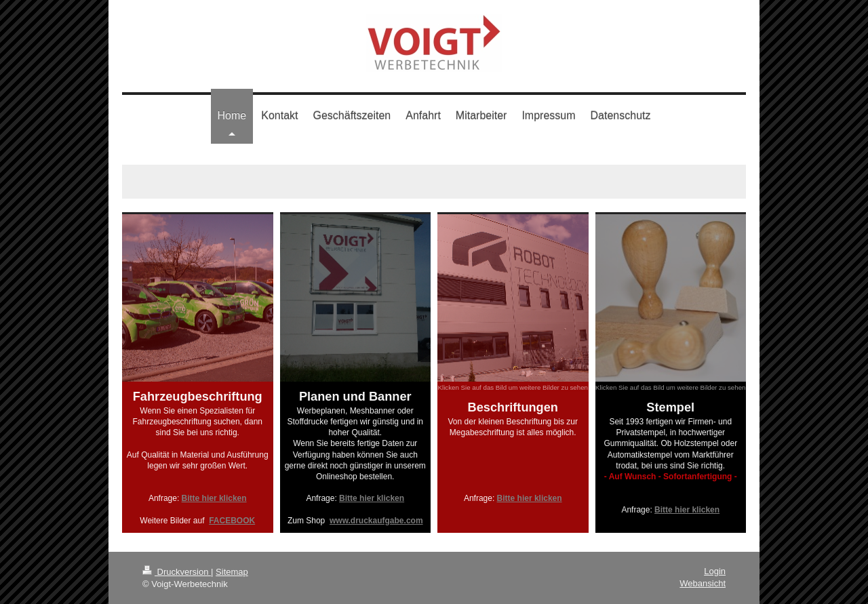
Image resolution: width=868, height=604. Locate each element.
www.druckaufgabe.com (376, 521)
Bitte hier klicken (214, 498)
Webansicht (703, 583)
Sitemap (232, 572)
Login (715, 571)
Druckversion (177, 572)
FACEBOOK (232, 521)
